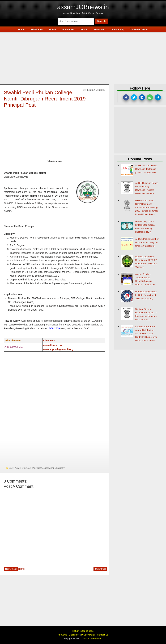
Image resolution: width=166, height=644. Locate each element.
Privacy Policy (88, 635)
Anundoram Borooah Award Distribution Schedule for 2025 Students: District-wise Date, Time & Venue (146, 334)
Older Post (100, 569)
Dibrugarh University (54, 468)
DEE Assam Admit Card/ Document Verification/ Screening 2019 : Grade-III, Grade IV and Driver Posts (147, 207)
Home (21, 569)
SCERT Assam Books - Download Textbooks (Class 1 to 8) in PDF (147, 169)
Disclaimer (74, 635)
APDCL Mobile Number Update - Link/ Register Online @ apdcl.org (147, 242)
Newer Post (11, 569)
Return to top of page (83, 631)
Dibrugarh (37, 468)
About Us (62, 635)
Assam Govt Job (23, 468)
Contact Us (103, 635)
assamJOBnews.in (83, 7)
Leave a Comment (96, 90)
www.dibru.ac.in (52, 345)
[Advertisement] (83, 57)
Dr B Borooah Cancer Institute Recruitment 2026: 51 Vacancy (146, 295)
